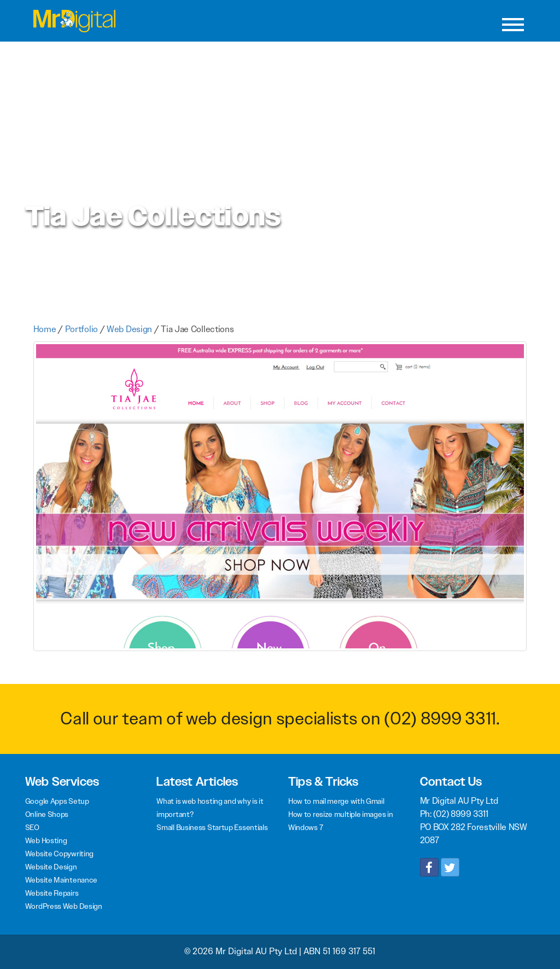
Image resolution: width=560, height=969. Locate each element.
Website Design (51, 867)
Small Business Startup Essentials (212, 827)
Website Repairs (52, 893)
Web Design (129, 329)
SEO (32, 827)
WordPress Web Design (64, 906)
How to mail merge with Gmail (336, 801)
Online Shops (47, 814)
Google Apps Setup (57, 801)
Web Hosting (46, 840)
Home (45, 329)
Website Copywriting (59, 854)
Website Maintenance (61, 880)
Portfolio (81, 329)
